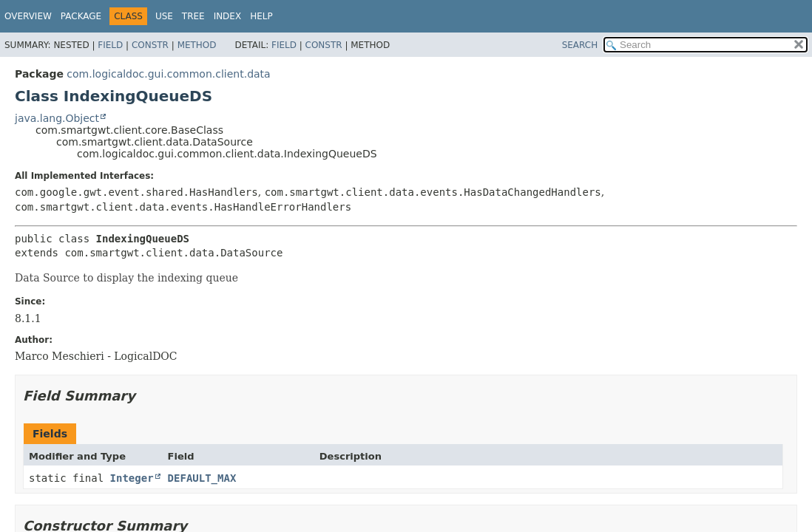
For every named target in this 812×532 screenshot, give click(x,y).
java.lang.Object (57, 118)
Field (110, 45)
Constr (150, 45)
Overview (28, 16)
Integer (132, 478)
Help (261, 16)
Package (81, 16)
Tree (193, 16)
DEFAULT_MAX (202, 478)
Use (164, 16)
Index (228, 16)
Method (197, 45)
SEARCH (580, 45)
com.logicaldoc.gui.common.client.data (168, 74)
